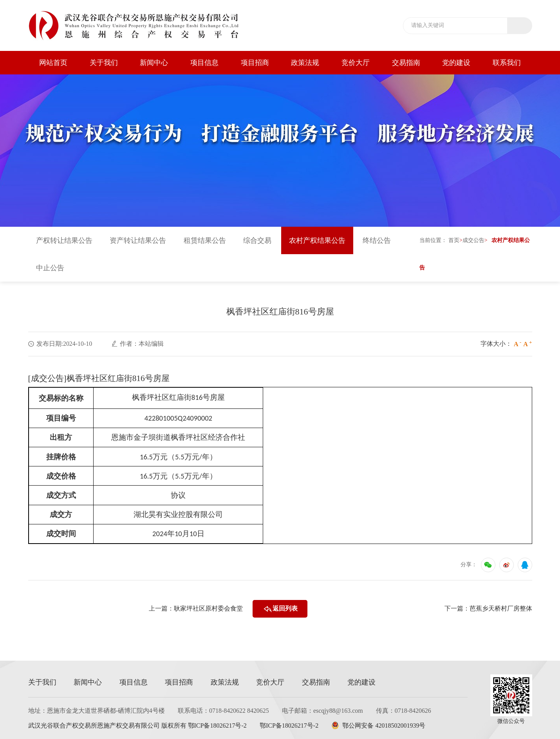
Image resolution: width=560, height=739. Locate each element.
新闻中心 (154, 63)
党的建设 (456, 63)
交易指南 (406, 63)
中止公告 (50, 268)
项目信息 (204, 63)
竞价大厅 (356, 63)
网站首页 (53, 63)
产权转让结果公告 (64, 241)
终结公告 (377, 241)
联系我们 (507, 63)
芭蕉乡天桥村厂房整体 (501, 609)
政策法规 (305, 63)
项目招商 (255, 63)
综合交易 (257, 241)
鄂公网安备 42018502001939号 (379, 725)
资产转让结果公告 (138, 241)
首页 (454, 241)
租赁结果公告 (205, 241)
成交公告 (473, 241)
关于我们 (104, 63)
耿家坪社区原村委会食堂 (208, 609)
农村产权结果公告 (317, 241)
